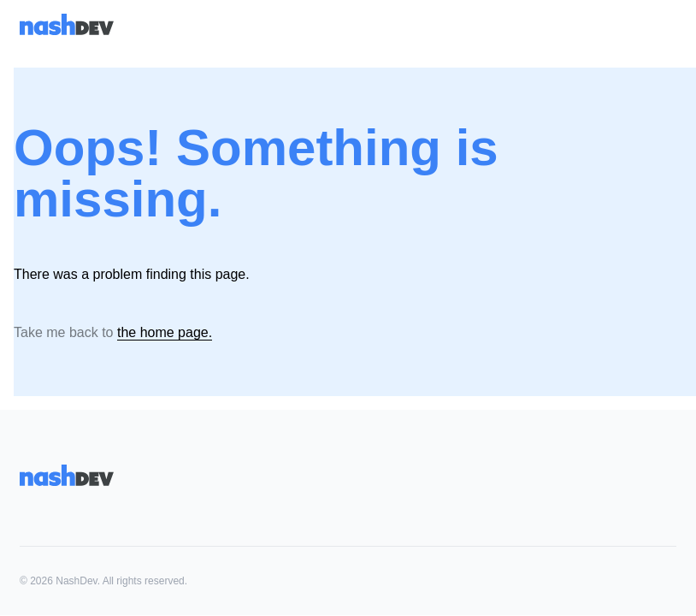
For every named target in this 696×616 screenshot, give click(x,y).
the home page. (165, 332)
